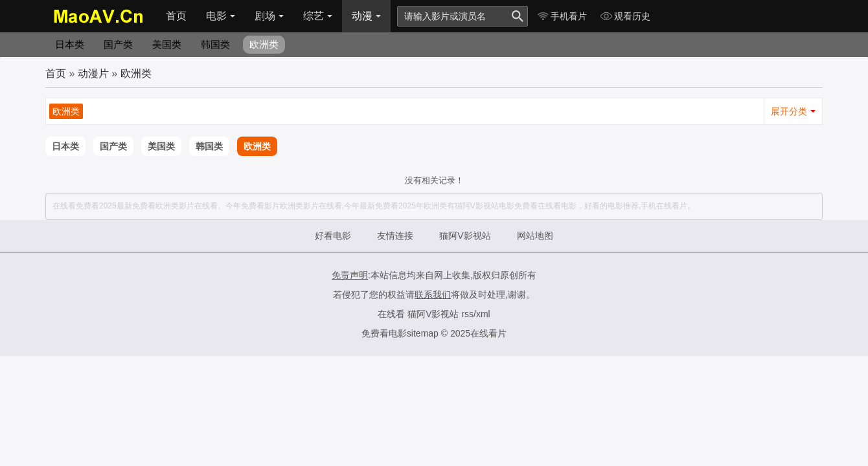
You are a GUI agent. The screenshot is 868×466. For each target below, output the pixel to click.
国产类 (118, 44)
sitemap (423, 333)
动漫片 (93, 73)
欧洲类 (264, 44)
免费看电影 (384, 333)
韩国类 (215, 44)
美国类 (167, 44)
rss (467, 314)
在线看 (391, 314)
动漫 (366, 16)
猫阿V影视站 (465, 236)
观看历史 (625, 16)
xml (483, 314)
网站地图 (535, 236)
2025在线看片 (478, 333)
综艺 (318, 16)
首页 (176, 16)
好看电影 (333, 236)
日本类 (70, 44)
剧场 (269, 16)
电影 (221, 16)
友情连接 (395, 236)
